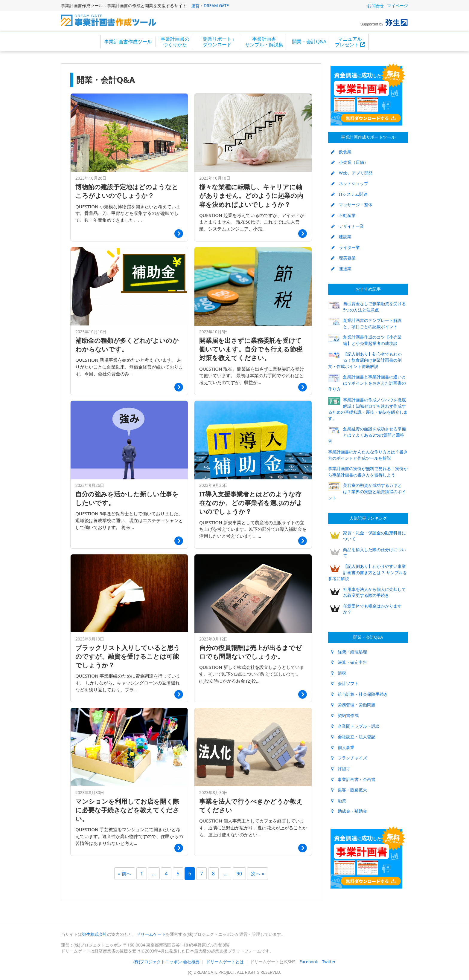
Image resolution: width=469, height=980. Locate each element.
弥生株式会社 (95, 934)
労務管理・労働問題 (353, 705)
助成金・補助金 (349, 811)
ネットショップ (350, 183)
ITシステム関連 (349, 194)
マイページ (398, 6)
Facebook (309, 962)
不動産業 (343, 215)
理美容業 (343, 258)
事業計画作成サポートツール (368, 137)
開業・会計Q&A (309, 42)
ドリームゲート (151, 934)
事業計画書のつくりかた (175, 42)
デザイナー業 (348, 226)
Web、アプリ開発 (352, 173)
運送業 (341, 269)
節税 (339, 673)
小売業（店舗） (350, 162)
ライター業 (345, 247)
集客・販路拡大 (349, 790)
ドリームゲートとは (225, 962)
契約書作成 (345, 715)
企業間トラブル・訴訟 (355, 726)
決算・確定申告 (349, 662)
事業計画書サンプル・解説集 (264, 42)
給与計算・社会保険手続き (360, 694)
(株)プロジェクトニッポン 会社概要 (167, 962)
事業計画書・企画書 (353, 779)
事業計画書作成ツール (128, 42)
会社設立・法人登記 (353, 737)
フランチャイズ (349, 758)
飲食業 (341, 152)
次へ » (258, 874)
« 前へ (125, 874)
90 (239, 874)
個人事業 (343, 747)
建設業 (341, 237)
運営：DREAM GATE (210, 6)
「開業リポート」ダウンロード (217, 42)
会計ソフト (345, 683)
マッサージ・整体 (352, 205)
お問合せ (376, 6)
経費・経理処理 (349, 652)
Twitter (329, 962)
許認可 (341, 769)
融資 (339, 801)
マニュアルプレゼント (350, 42)
